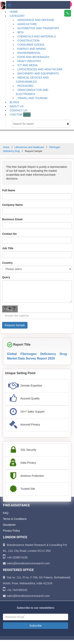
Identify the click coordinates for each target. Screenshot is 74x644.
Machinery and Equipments (38, 73)
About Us (16, 106)
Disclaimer (9, 525)
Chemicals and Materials (37, 36)
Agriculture (27, 24)
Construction (28, 41)
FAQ (6, 513)
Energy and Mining (32, 49)
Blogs (14, 102)
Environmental (29, 53)
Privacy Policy (11, 531)
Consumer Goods (31, 45)
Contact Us (18, 110)
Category (17, 16)
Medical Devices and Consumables (32, 80)
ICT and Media (27, 65)
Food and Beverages (33, 57)
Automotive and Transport (38, 28)
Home (14, 12)
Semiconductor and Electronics (32, 92)
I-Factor (20, 115)
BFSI (20, 32)
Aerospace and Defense (36, 20)
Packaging (25, 86)
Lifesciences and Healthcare (40, 69)
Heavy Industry (29, 61)
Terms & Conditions (15, 519)
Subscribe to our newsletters (36, 608)
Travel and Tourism (32, 98)
